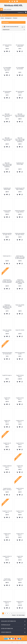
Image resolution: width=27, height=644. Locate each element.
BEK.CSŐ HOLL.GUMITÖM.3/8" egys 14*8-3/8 (7, 139)
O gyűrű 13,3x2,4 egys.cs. (20, 421)
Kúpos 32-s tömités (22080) (20, 306)
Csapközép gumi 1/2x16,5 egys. (20, 164)
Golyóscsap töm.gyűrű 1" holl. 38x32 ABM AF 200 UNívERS (20, 282)
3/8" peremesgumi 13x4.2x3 (20, 92)
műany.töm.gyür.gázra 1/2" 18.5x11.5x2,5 (7, 353)
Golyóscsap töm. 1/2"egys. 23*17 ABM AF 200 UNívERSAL (20, 257)
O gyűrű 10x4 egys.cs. (7, 398)
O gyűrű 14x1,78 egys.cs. (7, 444)
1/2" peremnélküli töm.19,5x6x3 (20, 68)
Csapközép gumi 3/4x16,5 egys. (7, 189)
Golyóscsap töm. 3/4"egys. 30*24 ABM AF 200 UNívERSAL (7, 281)
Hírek (18, 637)
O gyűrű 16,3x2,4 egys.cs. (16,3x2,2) (7, 489)
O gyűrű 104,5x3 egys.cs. (20, 376)
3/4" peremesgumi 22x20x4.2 (7, 92)
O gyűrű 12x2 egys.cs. (7, 421)
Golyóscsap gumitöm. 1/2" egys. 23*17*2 (7, 234)
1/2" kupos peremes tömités (7, 46)
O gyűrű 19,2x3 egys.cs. (7, 534)
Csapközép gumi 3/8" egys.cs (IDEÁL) (20, 189)
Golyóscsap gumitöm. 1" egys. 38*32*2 (20, 211)
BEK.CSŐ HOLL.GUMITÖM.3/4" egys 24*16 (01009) (20, 115)
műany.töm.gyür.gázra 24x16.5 (20, 353)
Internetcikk (22, 637)
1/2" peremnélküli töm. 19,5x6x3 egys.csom (7, 69)
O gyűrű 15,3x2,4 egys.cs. (20, 444)
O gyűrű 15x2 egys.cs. (20, 466)
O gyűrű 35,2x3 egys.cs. (20, 602)
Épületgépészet (8, 18)
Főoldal (2, 18)
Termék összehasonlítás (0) (12, 27)
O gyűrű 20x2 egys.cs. (20, 557)
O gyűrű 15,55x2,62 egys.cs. (7, 466)
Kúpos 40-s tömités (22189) (7, 331)
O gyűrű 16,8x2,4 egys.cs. (20, 489)
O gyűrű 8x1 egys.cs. (7, 375)
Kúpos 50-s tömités (20, 330)
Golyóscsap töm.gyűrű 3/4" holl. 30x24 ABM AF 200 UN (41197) (7, 307)
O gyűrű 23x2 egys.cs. (20, 580)
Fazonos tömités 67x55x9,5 (7, 211)
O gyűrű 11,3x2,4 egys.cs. (20, 398)
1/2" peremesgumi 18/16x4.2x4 (20, 46)
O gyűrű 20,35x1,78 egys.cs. (7, 557)
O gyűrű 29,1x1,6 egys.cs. (7, 602)
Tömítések (15, 18)
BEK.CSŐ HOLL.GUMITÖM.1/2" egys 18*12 (7, 115)
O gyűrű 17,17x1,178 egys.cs (7, 512)
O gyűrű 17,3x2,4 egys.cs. (20, 512)
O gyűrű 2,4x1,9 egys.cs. (20, 534)
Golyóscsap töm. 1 (7, 256)
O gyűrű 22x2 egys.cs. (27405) (7, 580)
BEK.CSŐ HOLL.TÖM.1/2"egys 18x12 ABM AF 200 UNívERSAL (20, 140)
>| (12, 613)
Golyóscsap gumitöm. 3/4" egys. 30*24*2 (20, 234)
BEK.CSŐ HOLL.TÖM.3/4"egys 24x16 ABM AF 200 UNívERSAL (7, 165)
